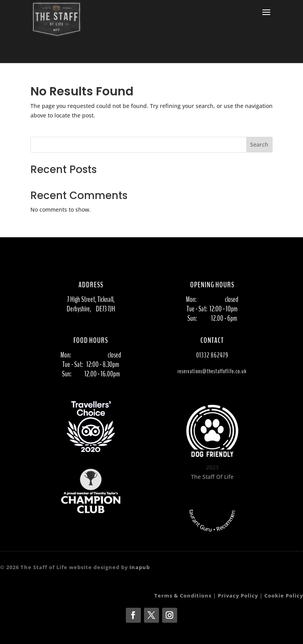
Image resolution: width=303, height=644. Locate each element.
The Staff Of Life (212, 477)
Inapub (140, 567)
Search (259, 144)
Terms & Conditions (183, 596)
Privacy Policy (238, 596)
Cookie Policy (284, 596)
